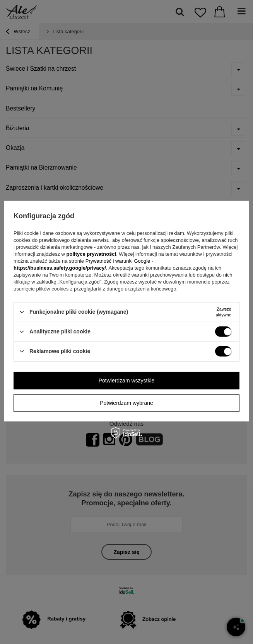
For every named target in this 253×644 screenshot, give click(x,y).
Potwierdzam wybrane (126, 403)
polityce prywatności (91, 254)
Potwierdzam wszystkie (127, 381)
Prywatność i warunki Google (119, 261)
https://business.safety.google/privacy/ (60, 268)
